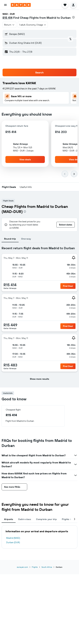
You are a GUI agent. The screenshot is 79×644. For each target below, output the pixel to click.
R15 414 (7, 18)
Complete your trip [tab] (46, 519)
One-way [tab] (26, 239)
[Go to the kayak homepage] (21, 5)
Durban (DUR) (13, 542)
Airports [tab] (9, 519)
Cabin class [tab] (25, 519)
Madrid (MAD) (13, 538)
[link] (68, 286)
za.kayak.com (22, 567)
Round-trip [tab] (10, 239)
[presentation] (73, 17)
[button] (5, 5)
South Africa (47, 567)
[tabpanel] (39, 315)
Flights (35, 567)
